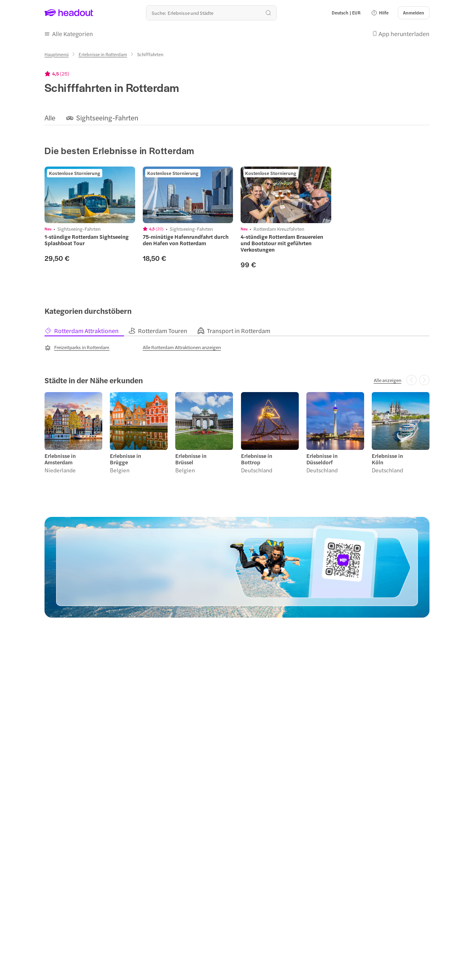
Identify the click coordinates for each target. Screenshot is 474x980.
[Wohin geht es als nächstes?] (211, 13)
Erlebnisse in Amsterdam (60, 459)
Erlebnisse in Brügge (126, 459)
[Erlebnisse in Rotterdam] (103, 54)
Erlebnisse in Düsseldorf (322, 459)
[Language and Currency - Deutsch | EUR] (346, 13)
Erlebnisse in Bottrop (257, 459)
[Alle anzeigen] (388, 380)
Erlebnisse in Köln (387, 459)
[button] (380, 13)
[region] (237, 118)
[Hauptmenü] (57, 54)
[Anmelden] (414, 13)
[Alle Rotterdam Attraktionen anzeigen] (182, 347)
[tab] (86, 331)
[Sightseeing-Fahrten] (107, 118)
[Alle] (50, 118)
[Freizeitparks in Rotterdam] (77, 348)
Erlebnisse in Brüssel (191, 459)
